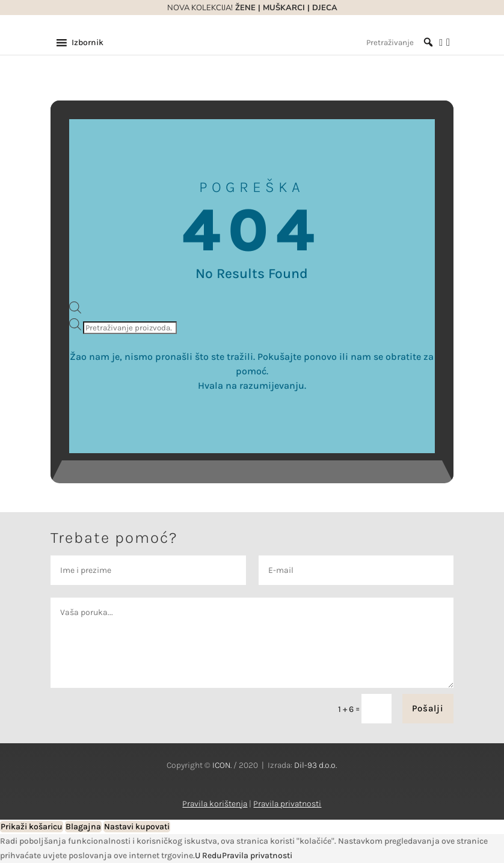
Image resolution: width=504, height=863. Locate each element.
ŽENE (244, 8)
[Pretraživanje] (399, 42)
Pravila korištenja (215, 804)
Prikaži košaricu (32, 827)
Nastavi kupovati (137, 827)
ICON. (222, 765)
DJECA (325, 8)
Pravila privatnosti (287, 804)
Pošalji (428, 708)
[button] (88, 43)
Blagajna (83, 827)
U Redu (208, 855)
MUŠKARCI (284, 8)
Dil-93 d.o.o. (315, 765)
